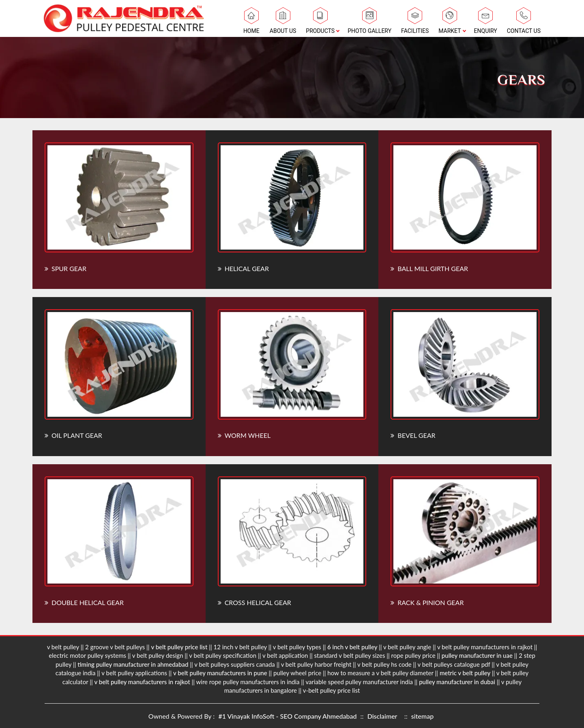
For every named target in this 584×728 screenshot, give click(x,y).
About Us (283, 23)
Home (251, 23)
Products (320, 23)
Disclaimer (382, 716)
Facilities (415, 23)
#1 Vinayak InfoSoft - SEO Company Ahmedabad (288, 716)
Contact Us (524, 23)
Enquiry (486, 23)
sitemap (422, 716)
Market (450, 23)
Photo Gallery (369, 23)
